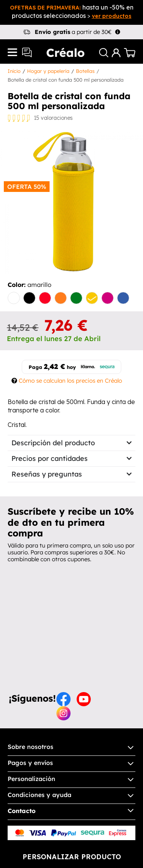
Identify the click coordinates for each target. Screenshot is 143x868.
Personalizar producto (72, 857)
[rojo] (45, 299)
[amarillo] (92, 299)
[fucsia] (108, 299)
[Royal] (123, 299)
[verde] (76, 299)
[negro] (29, 299)
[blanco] (14, 299)
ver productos (112, 16)
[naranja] (61, 299)
